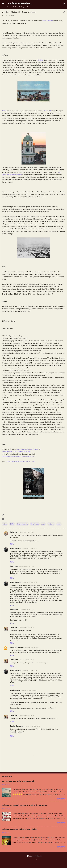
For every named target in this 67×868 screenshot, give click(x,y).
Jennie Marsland (48, 21)
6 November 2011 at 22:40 (26, 660)
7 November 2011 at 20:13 (26, 716)
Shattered (51, 524)
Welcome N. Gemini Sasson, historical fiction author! (25, 805)
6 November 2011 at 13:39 (26, 610)
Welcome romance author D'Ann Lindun (19, 829)
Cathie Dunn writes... (20, 3)
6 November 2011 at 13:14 (29, 582)
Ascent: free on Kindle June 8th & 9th (18, 781)
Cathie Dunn (14, 532)
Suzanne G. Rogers (16, 647)
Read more (61, 799)
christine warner (15, 690)
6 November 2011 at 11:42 (26, 532)
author (5, 524)
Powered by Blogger (34, 856)
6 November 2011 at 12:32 (26, 566)
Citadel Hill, (47, 111)
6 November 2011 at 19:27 (26, 628)
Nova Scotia (35, 524)
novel (43, 524)
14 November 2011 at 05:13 (32, 726)
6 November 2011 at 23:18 (29, 670)
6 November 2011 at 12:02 (29, 548)
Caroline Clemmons (16, 726)
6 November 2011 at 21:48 (31, 647)
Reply (12, 544)
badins (38, 860)
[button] (64, 13)
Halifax (41, 60)
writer (59, 524)
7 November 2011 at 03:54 (29, 690)
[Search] (64, 4)
